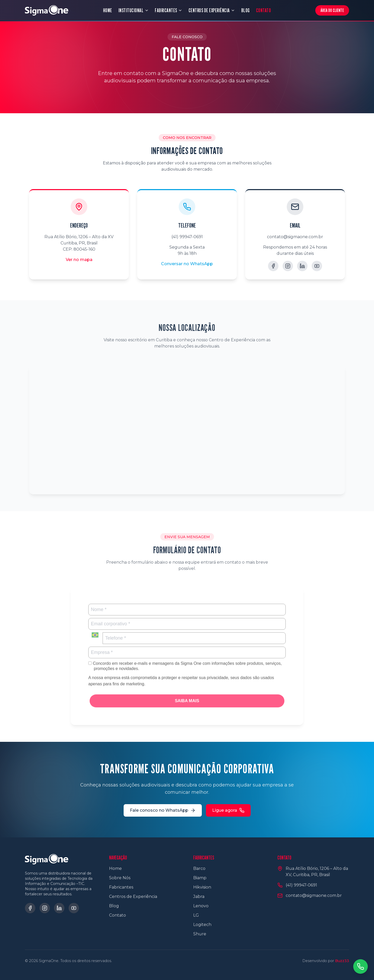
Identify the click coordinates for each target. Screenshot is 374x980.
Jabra (199, 896)
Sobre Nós (120, 878)
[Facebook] (273, 266)
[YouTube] (317, 266)
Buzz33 (342, 961)
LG (196, 915)
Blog (114, 906)
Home (115, 868)
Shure (200, 934)
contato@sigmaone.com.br (295, 237)
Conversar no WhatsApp (187, 264)
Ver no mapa (79, 260)
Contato (118, 915)
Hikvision (202, 887)
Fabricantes (121, 887)
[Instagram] (288, 266)
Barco (199, 868)
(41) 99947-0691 (187, 237)
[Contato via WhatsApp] (360, 966)
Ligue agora (228, 810)
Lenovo (201, 906)
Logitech (202, 925)
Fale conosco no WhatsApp (163, 810)
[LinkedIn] (302, 266)
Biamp (200, 878)
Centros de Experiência (133, 896)
